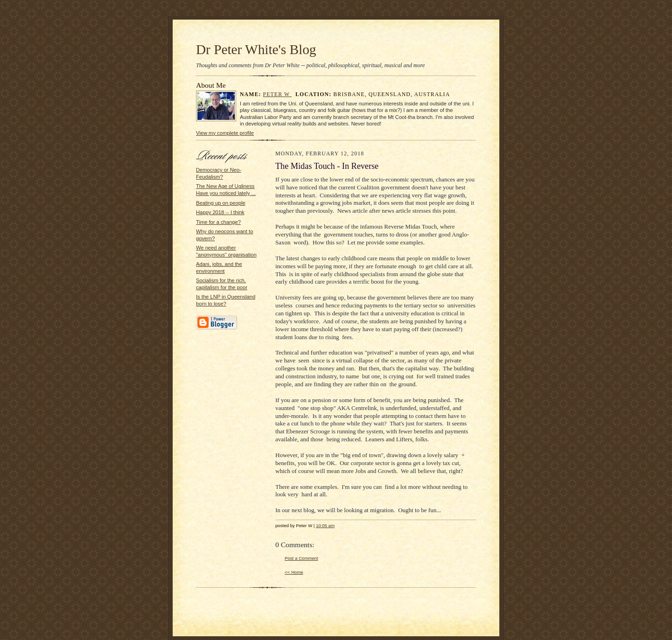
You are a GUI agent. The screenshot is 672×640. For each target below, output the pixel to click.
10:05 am (325, 525)
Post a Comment (301, 558)
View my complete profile (225, 133)
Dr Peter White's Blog (256, 49)
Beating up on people (221, 203)
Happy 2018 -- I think (220, 212)
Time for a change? (218, 222)
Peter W (278, 94)
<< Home (294, 572)
